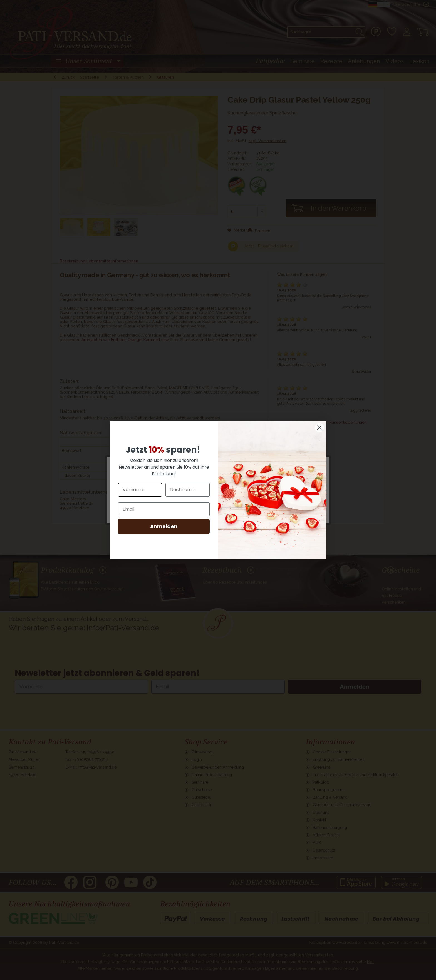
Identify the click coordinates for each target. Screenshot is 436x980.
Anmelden (164, 526)
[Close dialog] (319, 428)
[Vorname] (140, 490)
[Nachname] (188, 490)
